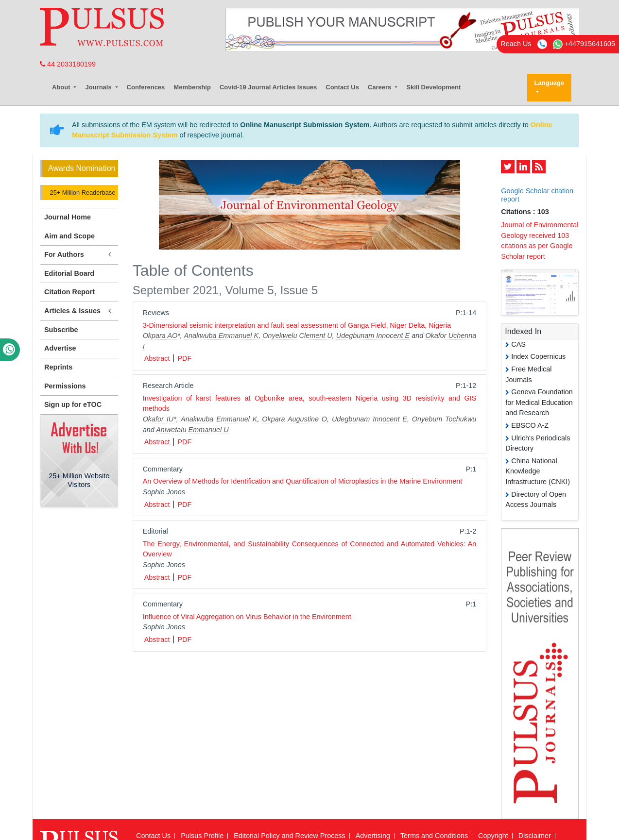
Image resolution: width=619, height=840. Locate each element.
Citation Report (69, 292)
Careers (380, 87)
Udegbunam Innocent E (373, 336)
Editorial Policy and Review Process (290, 836)
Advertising (373, 836)
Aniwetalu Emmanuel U (192, 430)
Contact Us (342, 87)
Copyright (493, 836)
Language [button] (549, 83)
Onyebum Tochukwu (444, 419)
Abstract (157, 358)
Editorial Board (69, 273)
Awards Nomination (82, 168)
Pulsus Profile (202, 836)
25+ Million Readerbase (82, 193)
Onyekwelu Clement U (297, 336)
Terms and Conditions (434, 836)
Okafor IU (158, 419)
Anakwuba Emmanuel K (221, 336)
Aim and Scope (69, 236)
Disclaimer (535, 836)
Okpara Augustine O (294, 419)
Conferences (146, 87)
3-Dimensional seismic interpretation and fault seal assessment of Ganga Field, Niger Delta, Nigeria (297, 325)
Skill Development (433, 87)
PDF (184, 358)
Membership (192, 87)
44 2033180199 (68, 64)
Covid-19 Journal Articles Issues (268, 87)
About (62, 87)
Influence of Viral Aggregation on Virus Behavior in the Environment (247, 617)
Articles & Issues (79, 311)
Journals (99, 87)
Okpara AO (160, 336)
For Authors (79, 255)
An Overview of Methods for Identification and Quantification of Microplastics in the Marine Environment (303, 481)
